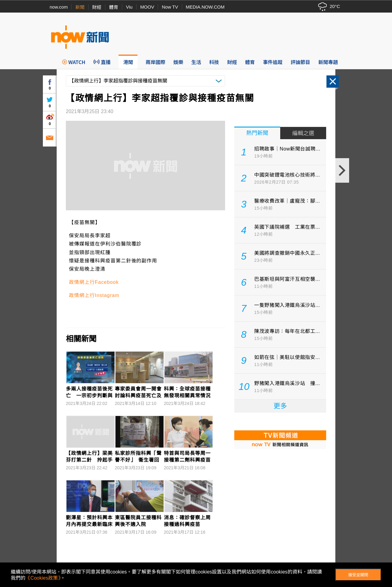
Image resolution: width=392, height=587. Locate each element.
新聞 (80, 7)
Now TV (170, 7)
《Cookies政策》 (43, 578)
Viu (129, 7)
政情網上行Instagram (94, 295)
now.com (59, 7)
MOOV (147, 7)
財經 (97, 7)
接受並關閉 (358, 575)
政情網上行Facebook (94, 282)
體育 (114, 7)
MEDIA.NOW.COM (205, 7)
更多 (280, 406)
